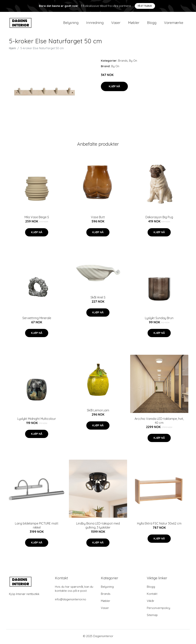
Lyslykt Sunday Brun (159, 319)
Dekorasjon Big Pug (159, 218)
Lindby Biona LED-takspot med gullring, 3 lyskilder (98, 527)
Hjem (12, 49)
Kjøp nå (114, 87)
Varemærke (174, 23)
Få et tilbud (145, 6)
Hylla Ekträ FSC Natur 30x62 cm (159, 525)
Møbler (134, 23)
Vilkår (151, 602)
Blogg (152, 23)
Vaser (116, 23)
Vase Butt (98, 218)
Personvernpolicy (158, 609)
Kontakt (152, 595)
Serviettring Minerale (37, 319)
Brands (123, 62)
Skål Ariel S (98, 299)
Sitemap (152, 616)
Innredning (95, 23)
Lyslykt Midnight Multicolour (37, 420)
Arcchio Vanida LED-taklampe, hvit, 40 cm (159, 422)
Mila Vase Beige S (37, 218)
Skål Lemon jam (98, 412)
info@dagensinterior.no (71, 601)
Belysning (71, 23)
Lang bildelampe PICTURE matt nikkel (37, 527)
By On (133, 62)
